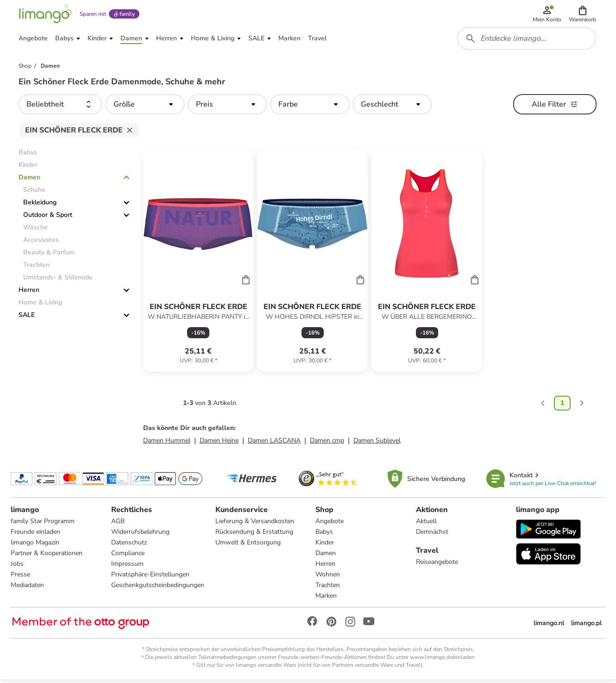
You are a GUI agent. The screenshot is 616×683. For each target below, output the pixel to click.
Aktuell (426, 524)
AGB (118, 524)
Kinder (325, 546)
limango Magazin (35, 546)
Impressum (127, 567)
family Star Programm (43, 524)
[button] (583, 15)
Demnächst (432, 535)
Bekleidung (40, 206)
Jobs (18, 567)
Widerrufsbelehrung (140, 535)
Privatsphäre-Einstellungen (150, 578)
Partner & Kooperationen (47, 556)
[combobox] (527, 41)
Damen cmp (327, 443)
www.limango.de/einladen (442, 660)
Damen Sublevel (377, 443)
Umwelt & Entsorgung (248, 546)
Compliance (128, 556)
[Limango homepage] (45, 15)
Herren (29, 293)
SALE (27, 318)
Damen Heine (219, 443)
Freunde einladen (36, 535)
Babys (324, 535)
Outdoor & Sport (48, 218)
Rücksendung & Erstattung (254, 535)
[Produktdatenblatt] (198, 264)
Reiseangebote (437, 565)
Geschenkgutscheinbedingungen (158, 588)
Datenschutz (129, 546)
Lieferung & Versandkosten (255, 524)
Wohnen (328, 578)
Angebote (330, 524)
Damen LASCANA (274, 443)
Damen (29, 180)
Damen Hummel (167, 443)
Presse (21, 578)
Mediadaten (28, 588)
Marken (326, 599)
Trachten (328, 588)
